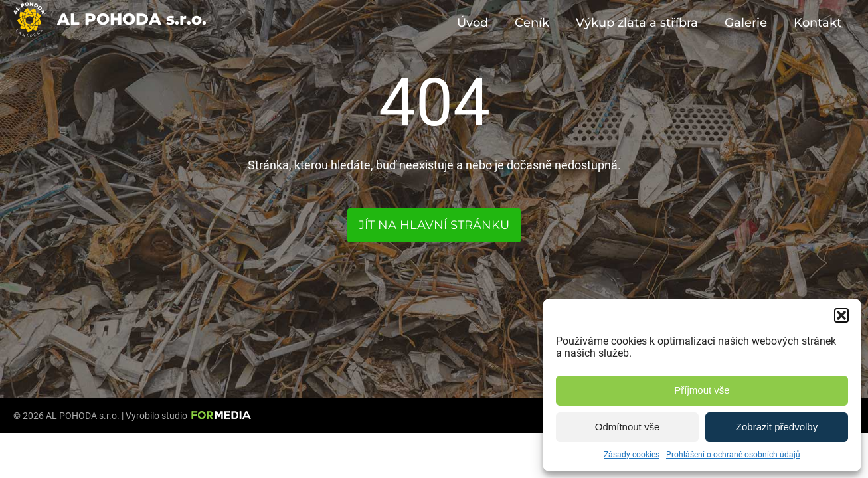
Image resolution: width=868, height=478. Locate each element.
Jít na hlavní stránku (434, 225)
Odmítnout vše (628, 427)
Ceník (532, 23)
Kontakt (818, 23)
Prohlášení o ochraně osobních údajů (733, 455)
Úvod (473, 23)
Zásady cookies (632, 455)
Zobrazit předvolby (777, 427)
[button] (841, 315)
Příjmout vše (702, 390)
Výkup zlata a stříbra (637, 23)
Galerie (746, 23)
